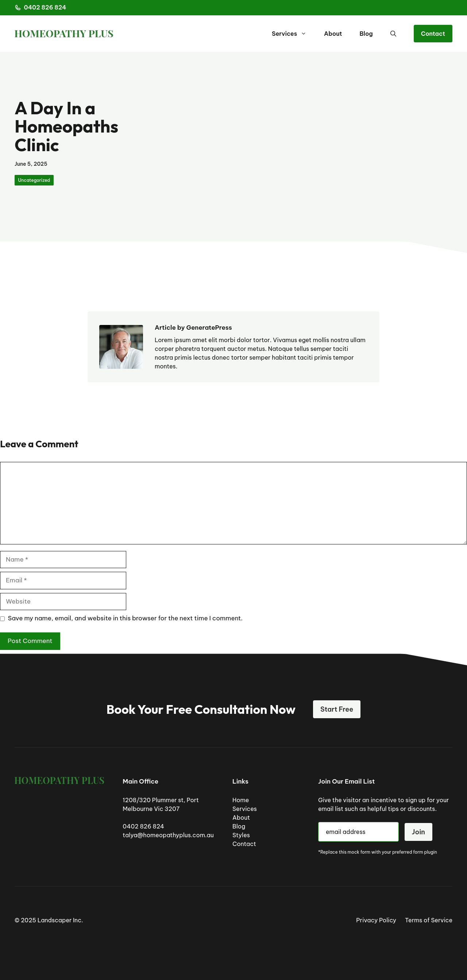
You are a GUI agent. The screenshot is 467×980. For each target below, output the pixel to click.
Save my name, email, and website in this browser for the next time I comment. (126, 618)
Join (418, 832)
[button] (393, 34)
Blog (366, 34)
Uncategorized (34, 180)
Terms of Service (429, 920)
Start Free (337, 709)
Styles (241, 835)
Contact (433, 34)
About (333, 34)
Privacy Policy (376, 920)
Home (241, 800)
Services (294, 34)
